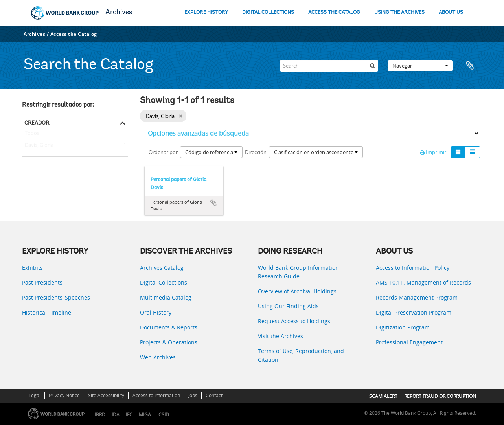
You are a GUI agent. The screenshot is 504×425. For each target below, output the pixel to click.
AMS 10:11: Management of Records (423, 282)
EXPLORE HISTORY (206, 12)
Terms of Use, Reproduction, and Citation (301, 355)
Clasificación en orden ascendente (316, 152)
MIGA (145, 415)
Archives (119, 13)
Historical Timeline (47, 312)
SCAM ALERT (383, 396)
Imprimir (433, 152)
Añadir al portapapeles (213, 203)
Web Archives (158, 357)
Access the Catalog (74, 34)
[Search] (329, 66)
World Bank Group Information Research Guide (298, 272)
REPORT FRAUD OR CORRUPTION (440, 396)
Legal (35, 395)
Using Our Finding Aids (288, 306)
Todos (32, 135)
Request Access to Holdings (294, 321)
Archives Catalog (162, 268)
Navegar (420, 66)
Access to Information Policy (413, 268)
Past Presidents (42, 282)
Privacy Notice (64, 395)
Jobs (193, 395)
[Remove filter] (181, 116)
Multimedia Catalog (166, 297)
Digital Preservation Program (414, 312)
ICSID (163, 415)
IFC (129, 415)
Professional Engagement (409, 342)
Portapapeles (472, 66)
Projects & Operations (169, 342)
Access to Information (156, 395)
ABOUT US (451, 12)
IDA (116, 415)
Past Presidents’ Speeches (56, 297)
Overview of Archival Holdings (297, 291)
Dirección (256, 152)
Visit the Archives (281, 336)
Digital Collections (164, 282)
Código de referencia (211, 152)
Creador (37, 123)
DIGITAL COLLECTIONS (268, 12)
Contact (214, 395)
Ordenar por (163, 152)
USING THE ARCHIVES (399, 12)
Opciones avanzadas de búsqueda (198, 133)
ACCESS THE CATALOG (334, 12)
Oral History (156, 312)
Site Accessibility (106, 395)
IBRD (100, 415)
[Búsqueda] (372, 66)
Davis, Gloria (38, 145)
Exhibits (32, 268)
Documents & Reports (169, 327)
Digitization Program (403, 327)
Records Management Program (417, 297)
